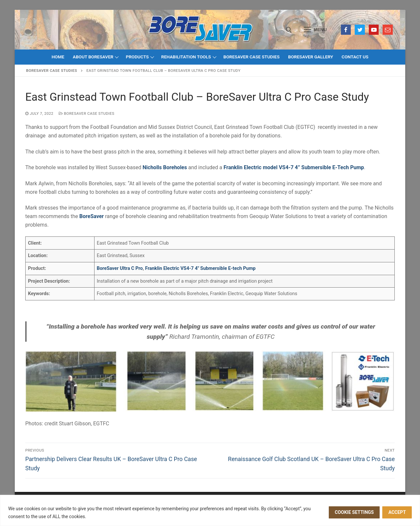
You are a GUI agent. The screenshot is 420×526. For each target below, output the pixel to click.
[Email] (388, 30)
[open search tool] (289, 30)
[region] (210, 510)
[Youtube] (374, 30)
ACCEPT (397, 512)
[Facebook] (346, 30)
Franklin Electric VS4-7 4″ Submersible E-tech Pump (200, 268)
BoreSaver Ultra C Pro (120, 268)
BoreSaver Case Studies (52, 71)
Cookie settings (354, 512)
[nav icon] (315, 30)
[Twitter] (360, 30)
